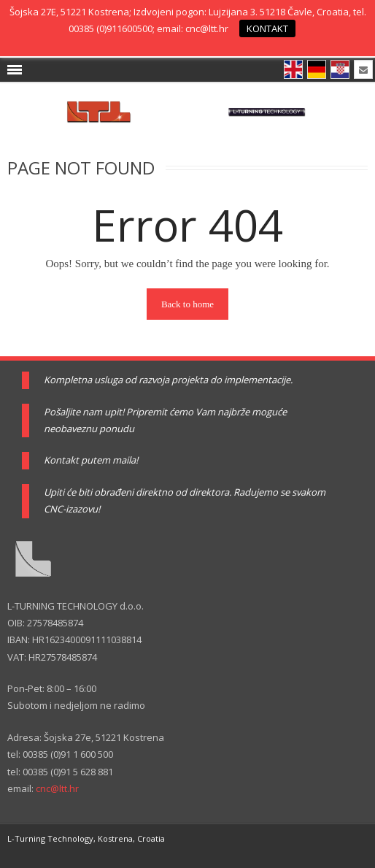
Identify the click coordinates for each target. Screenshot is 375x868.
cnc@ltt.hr (57, 788)
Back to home (187, 304)
